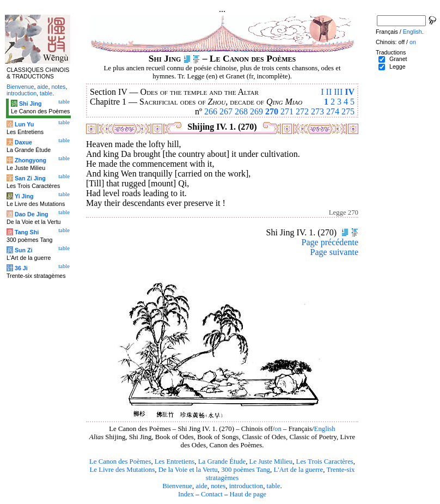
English (325, 429)
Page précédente (330, 242)
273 (317, 111)
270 (272, 111)
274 (333, 111)
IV (350, 92)
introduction (246, 486)
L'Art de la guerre (298, 470)
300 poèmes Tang (246, 470)
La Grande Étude (222, 462)
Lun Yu (24, 124)
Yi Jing (24, 196)
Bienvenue (177, 486)
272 (302, 111)
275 (348, 111)
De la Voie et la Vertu (188, 470)
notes (218, 486)
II (329, 92)
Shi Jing (30, 104)
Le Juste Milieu (271, 462)
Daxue (23, 142)
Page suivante (334, 252)
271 (287, 111)
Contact (212, 494)
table (274, 486)
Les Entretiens (175, 462)
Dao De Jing (32, 214)
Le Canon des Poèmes (120, 462)
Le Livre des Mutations (122, 470)
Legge (398, 66)
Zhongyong (30, 160)
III (338, 92)
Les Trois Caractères (325, 462)
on (278, 429)
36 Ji (21, 268)
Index (186, 494)
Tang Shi (27, 232)
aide (201, 486)
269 (256, 111)
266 (211, 111)
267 (226, 111)
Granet (398, 59)
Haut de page (248, 494)
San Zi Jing (30, 178)
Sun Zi (24, 250)
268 (241, 111)
